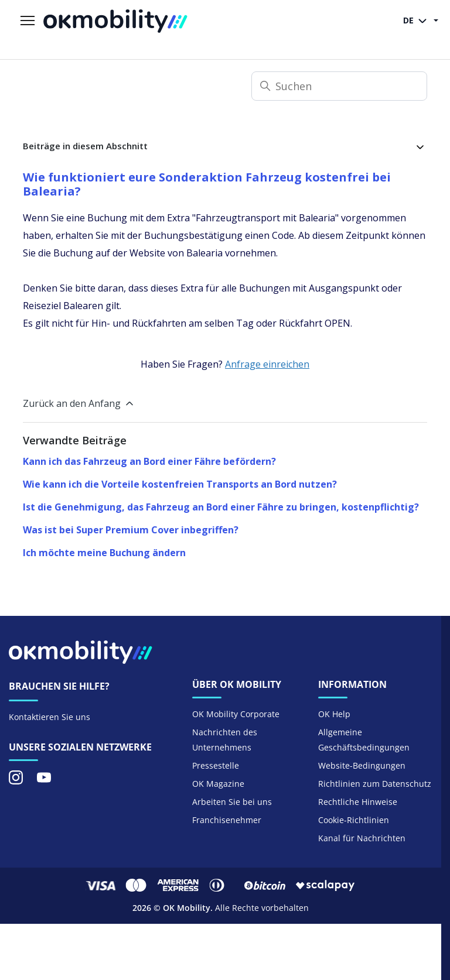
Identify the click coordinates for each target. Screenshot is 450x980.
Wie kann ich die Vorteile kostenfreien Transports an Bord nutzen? (180, 484)
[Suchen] (339, 86)
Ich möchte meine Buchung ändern (104, 553)
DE (417, 21)
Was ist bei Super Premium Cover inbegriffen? (131, 530)
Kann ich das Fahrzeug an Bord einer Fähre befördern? (149, 461)
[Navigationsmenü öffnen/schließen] (28, 21)
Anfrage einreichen (267, 364)
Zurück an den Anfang (79, 403)
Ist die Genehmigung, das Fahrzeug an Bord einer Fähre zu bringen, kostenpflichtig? (221, 507)
